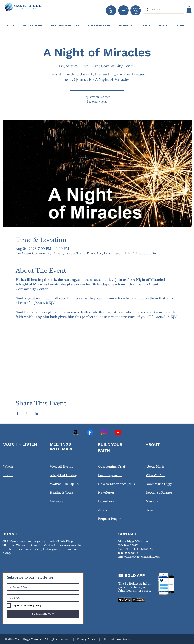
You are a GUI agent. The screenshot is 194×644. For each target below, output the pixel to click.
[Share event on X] (27, 414)
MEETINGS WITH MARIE (62, 447)
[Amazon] (76, 432)
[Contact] (136, 10)
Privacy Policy (86, 639)
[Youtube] (118, 432)
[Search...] (164, 10)
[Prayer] (111, 10)
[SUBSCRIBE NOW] (43, 614)
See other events (97, 101)
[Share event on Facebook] (17, 414)
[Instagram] (104, 432)
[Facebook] (90, 432)
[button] (189, 9)
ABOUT (153, 445)
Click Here (9, 542)
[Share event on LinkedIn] (36, 414)
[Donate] (123, 10)
